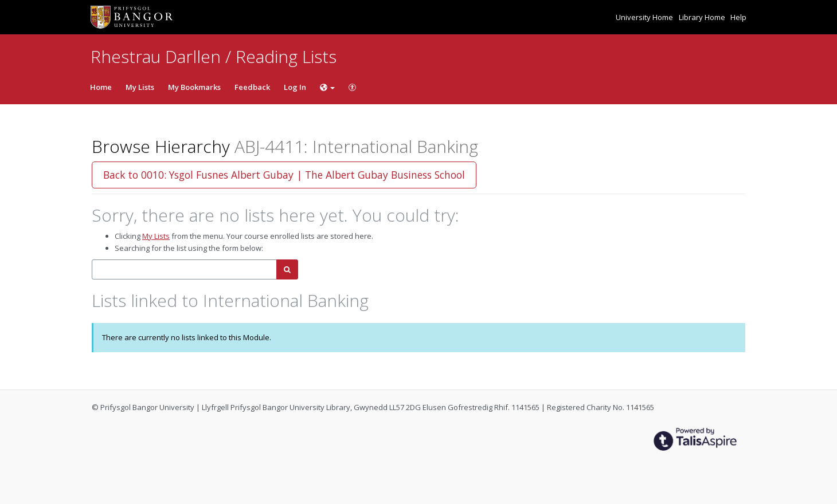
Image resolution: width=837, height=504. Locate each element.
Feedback (252, 87)
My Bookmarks (194, 87)
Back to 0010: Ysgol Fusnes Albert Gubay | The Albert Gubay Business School (284, 175)
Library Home (703, 17)
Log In (295, 87)
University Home (645, 17)
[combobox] (184, 269)
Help (738, 17)
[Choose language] (327, 87)
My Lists (140, 87)
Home (101, 87)
